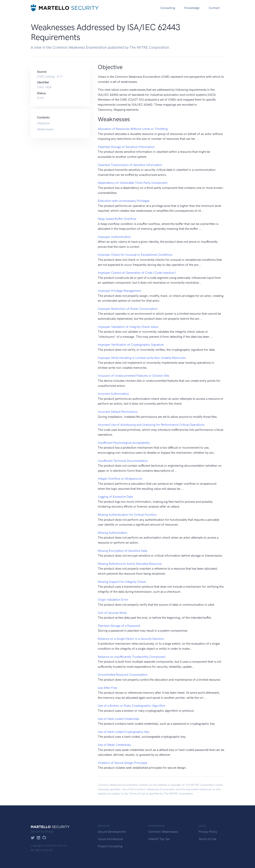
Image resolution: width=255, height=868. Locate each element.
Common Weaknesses (163, 832)
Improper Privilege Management (119, 291)
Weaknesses (45, 129)
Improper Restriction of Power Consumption (128, 309)
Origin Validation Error (113, 600)
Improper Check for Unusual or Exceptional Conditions (135, 255)
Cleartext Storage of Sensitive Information (126, 147)
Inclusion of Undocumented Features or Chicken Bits (134, 376)
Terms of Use (137, 794)
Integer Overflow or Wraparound (120, 479)
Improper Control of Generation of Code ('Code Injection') (137, 273)
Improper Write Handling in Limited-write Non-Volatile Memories (142, 358)
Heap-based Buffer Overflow (117, 219)
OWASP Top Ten (159, 839)
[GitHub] (44, 838)
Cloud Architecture (110, 839)
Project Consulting (110, 846)
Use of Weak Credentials (114, 745)
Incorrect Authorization (113, 394)
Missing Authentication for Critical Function (127, 515)
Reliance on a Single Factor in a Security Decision (131, 639)
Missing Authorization (112, 533)
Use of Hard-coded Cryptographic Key (124, 732)
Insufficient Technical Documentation (123, 461)
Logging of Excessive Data (115, 497)
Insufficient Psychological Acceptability (124, 443)
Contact (214, 8)
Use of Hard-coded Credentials (118, 719)
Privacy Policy (208, 832)
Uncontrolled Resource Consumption (123, 675)
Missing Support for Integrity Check (122, 582)
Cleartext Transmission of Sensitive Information (130, 165)
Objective (43, 123)
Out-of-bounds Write (112, 613)
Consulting (168, 8)
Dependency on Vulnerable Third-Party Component (133, 183)
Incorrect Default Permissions (118, 412)
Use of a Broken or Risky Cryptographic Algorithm (132, 706)
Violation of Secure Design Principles (123, 763)
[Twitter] (33, 838)
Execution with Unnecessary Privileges (124, 201)
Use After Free (107, 688)
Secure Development (112, 832)
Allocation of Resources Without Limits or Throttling (133, 129)
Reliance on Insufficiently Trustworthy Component (132, 657)
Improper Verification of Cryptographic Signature (131, 345)
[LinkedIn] (38, 838)
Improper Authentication (114, 237)
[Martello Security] (65, 8)
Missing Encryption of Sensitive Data (122, 551)
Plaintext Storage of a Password (119, 626)
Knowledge (192, 8)
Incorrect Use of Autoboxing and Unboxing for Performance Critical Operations (151, 425)
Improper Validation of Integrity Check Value (128, 327)
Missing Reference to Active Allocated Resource (130, 564)
